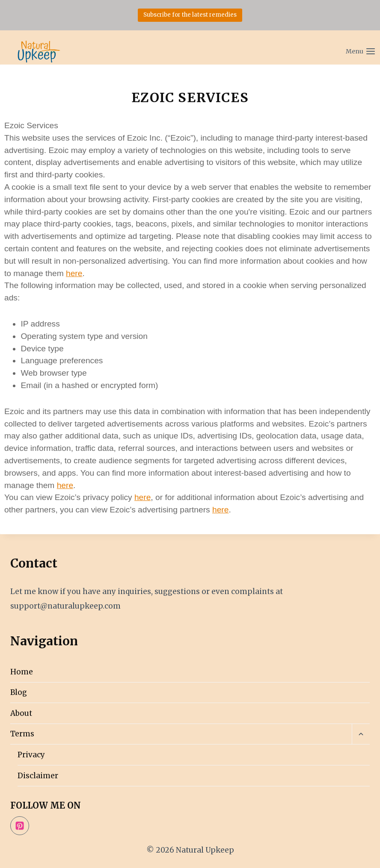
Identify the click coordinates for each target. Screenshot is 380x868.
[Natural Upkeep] (39, 51)
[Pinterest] (20, 826)
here (74, 273)
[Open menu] (342, 47)
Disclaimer (38, 776)
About (21, 713)
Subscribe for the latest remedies (190, 15)
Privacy (31, 755)
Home (22, 672)
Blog (19, 692)
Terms (22, 734)
